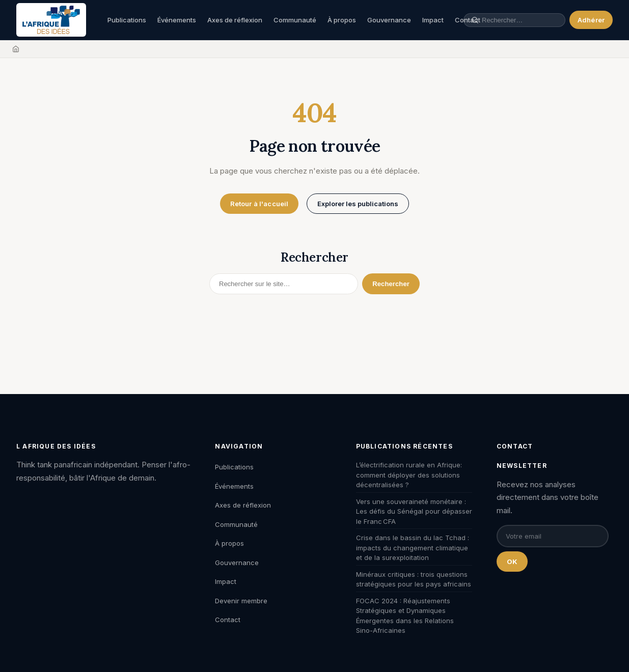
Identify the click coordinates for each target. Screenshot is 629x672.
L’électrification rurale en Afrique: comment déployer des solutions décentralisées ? (409, 475)
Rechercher (391, 284)
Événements (177, 20)
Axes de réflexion (235, 20)
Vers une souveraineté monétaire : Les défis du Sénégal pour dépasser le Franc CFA (414, 511)
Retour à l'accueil (259, 204)
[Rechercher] (284, 284)
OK (512, 562)
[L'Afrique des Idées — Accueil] (51, 20)
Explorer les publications (358, 204)
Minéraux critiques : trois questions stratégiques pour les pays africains (414, 579)
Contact (228, 620)
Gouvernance (389, 20)
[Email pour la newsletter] (553, 536)
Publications (127, 20)
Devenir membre (241, 601)
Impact (433, 20)
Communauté (295, 20)
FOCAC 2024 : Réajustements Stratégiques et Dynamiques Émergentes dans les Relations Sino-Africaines (405, 616)
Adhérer (591, 20)
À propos (342, 20)
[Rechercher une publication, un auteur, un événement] (520, 20)
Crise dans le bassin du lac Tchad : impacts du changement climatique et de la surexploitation (413, 548)
